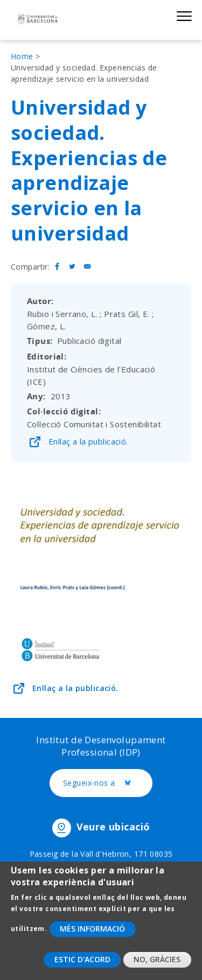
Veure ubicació (113, 827)
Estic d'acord (82, 968)
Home (22, 56)
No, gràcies (157, 968)
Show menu (184, 16)
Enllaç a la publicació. (88, 441)
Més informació (92, 937)
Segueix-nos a (108, 784)
